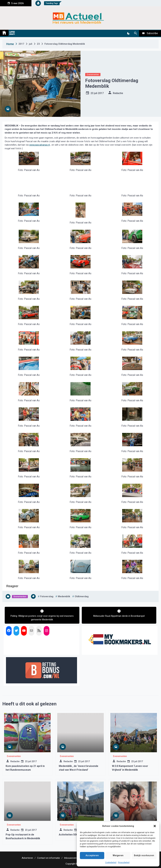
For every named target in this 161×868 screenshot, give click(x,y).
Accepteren (92, 855)
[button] (155, 826)
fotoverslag (47, 596)
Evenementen (93, 74)
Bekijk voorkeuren (144, 855)
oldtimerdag (82, 596)
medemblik (64, 596)
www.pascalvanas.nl (40, 145)
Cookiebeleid (111, 862)
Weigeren (118, 855)
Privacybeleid (124, 862)
